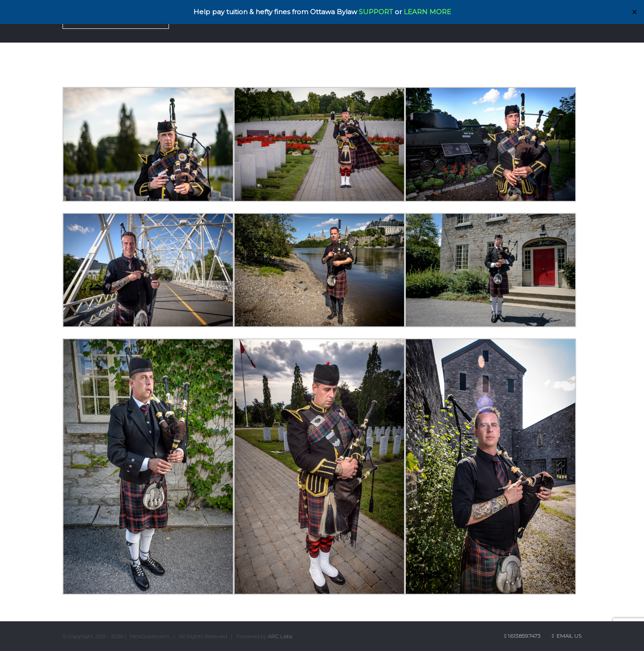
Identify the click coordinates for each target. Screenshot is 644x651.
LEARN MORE (427, 12)
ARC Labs (280, 636)
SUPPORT (376, 12)
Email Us (567, 636)
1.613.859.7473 (524, 636)
